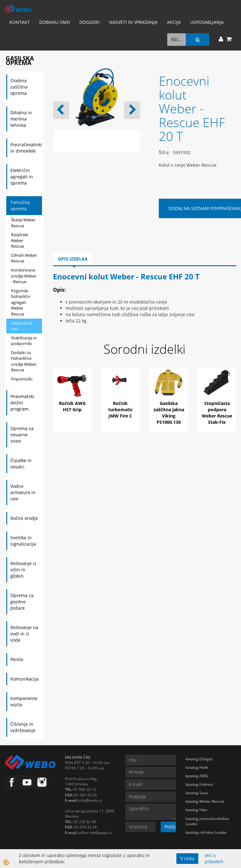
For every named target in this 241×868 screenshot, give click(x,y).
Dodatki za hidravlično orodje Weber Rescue (24, 361)
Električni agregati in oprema (22, 177)
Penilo (17, 659)
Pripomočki (22, 379)
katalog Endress (199, 784)
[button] (132, 110)
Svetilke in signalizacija (23, 541)
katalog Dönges (199, 759)
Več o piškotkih (214, 858)
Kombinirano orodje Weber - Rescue (24, 276)
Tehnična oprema (20, 205)
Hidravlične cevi (21, 326)
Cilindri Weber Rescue (24, 258)
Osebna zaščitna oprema (19, 87)
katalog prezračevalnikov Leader (207, 821)
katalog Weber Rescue (205, 801)
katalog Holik (197, 767)
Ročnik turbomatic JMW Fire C (120, 410)
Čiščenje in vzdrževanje (23, 727)
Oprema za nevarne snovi (22, 435)
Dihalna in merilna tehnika (21, 119)
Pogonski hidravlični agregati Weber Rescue (21, 302)
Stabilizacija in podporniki (24, 341)
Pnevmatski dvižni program (22, 403)
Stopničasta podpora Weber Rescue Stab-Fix (217, 413)
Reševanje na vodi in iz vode (24, 634)
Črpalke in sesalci (21, 464)
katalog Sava (197, 793)
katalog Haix (196, 810)
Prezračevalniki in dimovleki (26, 148)
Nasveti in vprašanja (133, 22)
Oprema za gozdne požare (22, 602)
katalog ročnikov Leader (206, 832)
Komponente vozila (24, 701)
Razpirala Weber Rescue (19, 240)
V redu (187, 858)
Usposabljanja (207, 22)
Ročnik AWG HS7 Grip (72, 406)
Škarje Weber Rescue (23, 223)
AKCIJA (174, 22)
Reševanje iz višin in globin (23, 570)
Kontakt (20, 22)
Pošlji (170, 827)
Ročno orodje (24, 518)
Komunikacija (24, 679)
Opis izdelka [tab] (73, 259)
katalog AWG (197, 776)
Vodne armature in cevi (23, 492)
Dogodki (90, 22)
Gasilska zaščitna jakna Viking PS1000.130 (169, 413)
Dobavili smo (55, 22)
